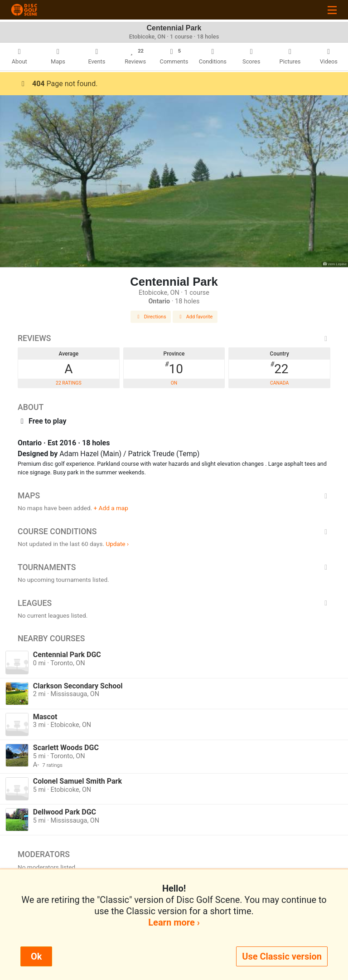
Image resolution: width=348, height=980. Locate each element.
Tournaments (174, 567)
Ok (36, 956)
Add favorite (195, 317)
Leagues (174, 603)
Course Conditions (174, 531)
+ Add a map (111, 508)
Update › (117, 544)
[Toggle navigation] (332, 10)
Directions (151, 317)
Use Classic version (282, 956)
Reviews (174, 338)
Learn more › (174, 922)
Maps (174, 496)
